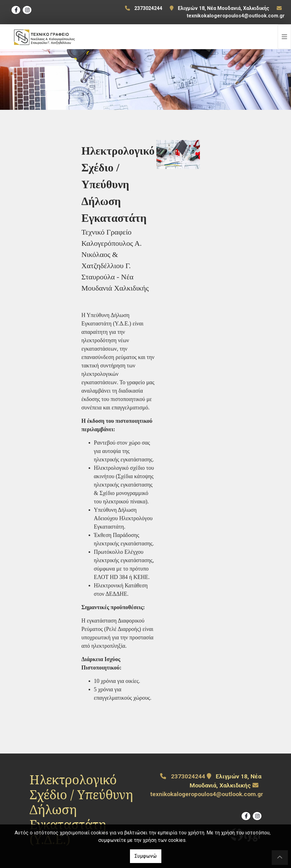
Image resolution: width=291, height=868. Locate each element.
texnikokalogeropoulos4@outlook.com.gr (236, 16)
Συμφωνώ (146, 856)
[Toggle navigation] (284, 37)
